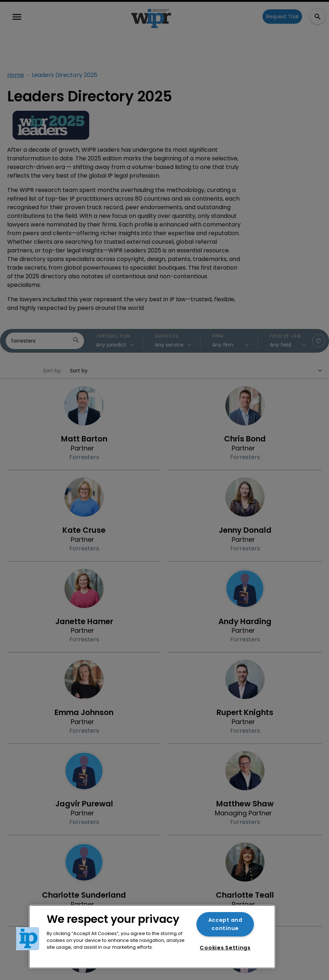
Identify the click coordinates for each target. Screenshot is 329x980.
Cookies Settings (225, 948)
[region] (152, 937)
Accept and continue (225, 924)
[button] (28, 939)
